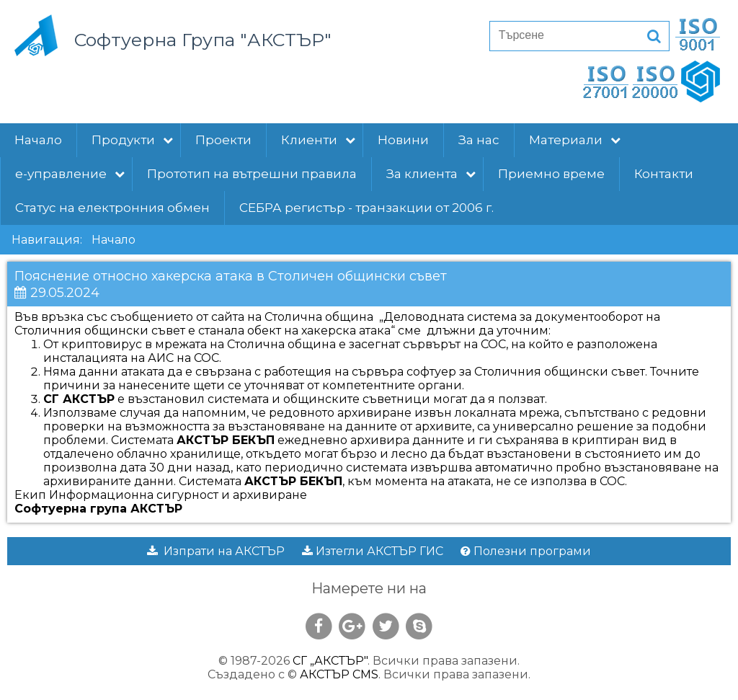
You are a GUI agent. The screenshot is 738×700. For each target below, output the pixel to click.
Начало (38, 140)
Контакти (664, 174)
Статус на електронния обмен (112, 208)
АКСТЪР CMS (339, 674)
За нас (479, 140)
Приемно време (551, 174)
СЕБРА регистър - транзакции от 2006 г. (366, 208)
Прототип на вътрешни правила (252, 174)
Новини (403, 140)
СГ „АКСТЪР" (330, 661)
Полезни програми (526, 551)
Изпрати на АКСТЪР (216, 551)
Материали (575, 140)
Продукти (132, 140)
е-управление (70, 174)
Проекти (223, 140)
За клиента (431, 174)
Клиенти (318, 140)
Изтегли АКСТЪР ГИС (373, 551)
